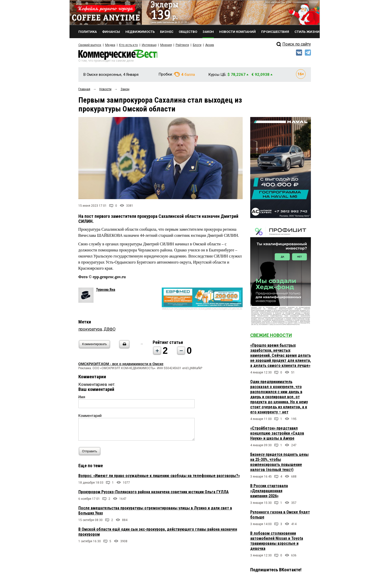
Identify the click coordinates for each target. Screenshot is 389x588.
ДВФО (110, 330)
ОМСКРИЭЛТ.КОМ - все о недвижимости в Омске (121, 364)
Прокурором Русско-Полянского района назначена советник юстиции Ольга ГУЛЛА (154, 492)
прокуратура (90, 330)
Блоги (194, 45)
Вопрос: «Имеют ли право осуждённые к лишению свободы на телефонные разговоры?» (159, 476)
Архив (206, 45)
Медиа (110, 45)
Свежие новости (271, 336)
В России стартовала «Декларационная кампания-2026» (269, 491)
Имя (82, 397)
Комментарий (90, 416)
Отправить (91, 452)
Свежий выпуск (90, 45)
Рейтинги (179, 45)
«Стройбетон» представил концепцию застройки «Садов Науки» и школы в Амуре (277, 434)
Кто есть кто (127, 45)
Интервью (147, 45)
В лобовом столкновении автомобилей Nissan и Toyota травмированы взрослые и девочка (277, 541)
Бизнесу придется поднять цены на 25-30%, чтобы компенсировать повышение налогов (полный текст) (279, 463)
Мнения (163, 45)
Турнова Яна (106, 290)
